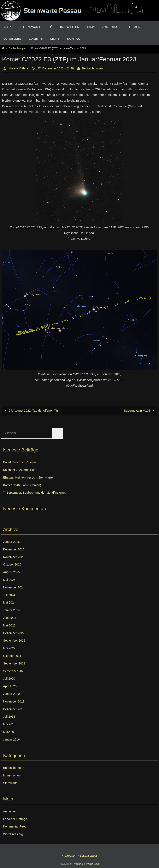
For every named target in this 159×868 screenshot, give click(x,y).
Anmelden (11, 811)
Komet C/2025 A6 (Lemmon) (24, 485)
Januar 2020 (12, 694)
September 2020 (15, 671)
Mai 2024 (10, 603)
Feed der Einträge (16, 819)
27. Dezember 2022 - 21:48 (60, 68)
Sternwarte (11, 783)
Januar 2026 (12, 542)
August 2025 (12, 572)
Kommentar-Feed (16, 827)
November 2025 (15, 557)
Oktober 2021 (13, 656)
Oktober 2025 (13, 565)
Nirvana (78, 864)
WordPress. (93, 864)
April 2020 (11, 686)
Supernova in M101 (139, 411)
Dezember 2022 (15, 633)
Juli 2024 (10, 595)
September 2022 (15, 641)
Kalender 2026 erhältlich (21, 470)
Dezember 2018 (15, 709)
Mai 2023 (10, 626)
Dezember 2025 (15, 549)
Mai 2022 (10, 648)
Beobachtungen (17, 48)
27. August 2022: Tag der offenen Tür (32, 411)
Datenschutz (89, 856)
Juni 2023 (10, 618)
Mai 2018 (10, 724)
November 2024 (15, 588)
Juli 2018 (10, 717)
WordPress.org (14, 834)
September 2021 (15, 664)
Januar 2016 (12, 740)
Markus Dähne (19, 68)
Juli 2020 (10, 679)
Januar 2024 (12, 610)
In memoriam (13, 776)
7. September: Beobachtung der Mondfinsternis (38, 493)
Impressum (70, 856)
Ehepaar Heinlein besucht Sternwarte (31, 478)
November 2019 (15, 702)
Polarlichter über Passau (21, 462)
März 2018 (11, 732)
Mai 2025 (10, 580)
